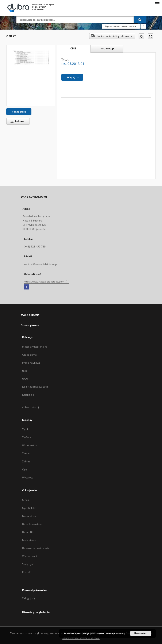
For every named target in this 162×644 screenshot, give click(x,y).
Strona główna (30, 325)
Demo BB (28, 532)
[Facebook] (26, 287)
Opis (25, 469)
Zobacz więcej (31, 407)
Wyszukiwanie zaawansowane (121, 26)
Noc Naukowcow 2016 (35, 387)
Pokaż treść (19, 112)
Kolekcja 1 (28, 395)
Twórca (27, 437)
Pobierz (17, 121)
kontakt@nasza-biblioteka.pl (41, 264)
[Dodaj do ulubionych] (141, 36)
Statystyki (28, 564)
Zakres (26, 461)
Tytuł (25, 429)
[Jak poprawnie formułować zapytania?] (143, 26)
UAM (25, 379)
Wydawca (28, 478)
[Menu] (157, 3)
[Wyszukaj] (140, 20)
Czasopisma (29, 355)
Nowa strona (30, 516)
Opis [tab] (73, 49)
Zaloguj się (29, 598)
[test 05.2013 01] (31, 75)
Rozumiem (141, 633)
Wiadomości (29, 556)
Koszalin (27, 572)
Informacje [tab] (107, 48)
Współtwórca (30, 445)
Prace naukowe (31, 363)
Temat (26, 453)
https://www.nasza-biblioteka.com (46, 282)
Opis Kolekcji (30, 508)
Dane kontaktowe (33, 524)
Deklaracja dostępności (36, 548)
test (24, 371)
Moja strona (29, 540)
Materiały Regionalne (35, 347)
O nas (26, 500)
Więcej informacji (116, 633)
